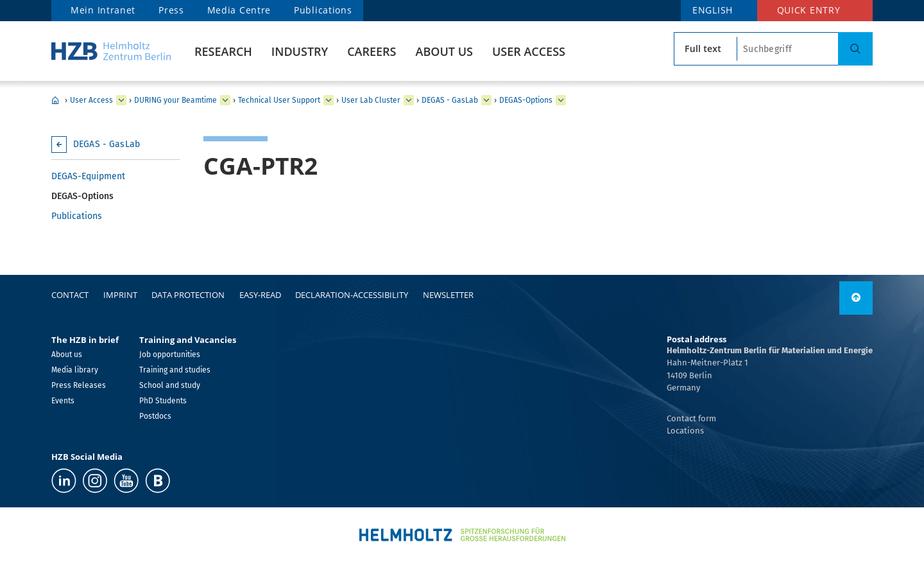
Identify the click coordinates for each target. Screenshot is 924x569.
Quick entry (809, 10)
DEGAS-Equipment (88, 176)
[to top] (856, 298)
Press (171, 10)
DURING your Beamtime (175, 100)
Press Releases (79, 385)
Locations (685, 431)
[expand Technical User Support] (329, 100)
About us (444, 51)
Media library (75, 370)
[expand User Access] (121, 100)
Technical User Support (279, 100)
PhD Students (163, 401)
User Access (529, 51)
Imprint (120, 295)
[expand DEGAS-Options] (561, 100)
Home (55, 100)
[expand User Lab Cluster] (409, 100)
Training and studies (175, 370)
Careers (372, 51)
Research (223, 51)
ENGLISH (713, 10)
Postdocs (155, 416)
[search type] (706, 49)
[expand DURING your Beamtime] (225, 100)
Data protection (188, 295)
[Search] (855, 49)
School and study (170, 385)
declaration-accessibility (352, 295)
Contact (70, 295)
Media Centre (239, 10)
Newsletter (448, 295)
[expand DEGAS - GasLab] (486, 100)
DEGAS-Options (526, 100)
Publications (323, 10)
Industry (300, 51)
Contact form (691, 418)
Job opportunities (170, 355)
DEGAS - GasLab (450, 100)
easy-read (260, 295)
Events (63, 401)
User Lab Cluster (371, 100)
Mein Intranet (103, 10)
